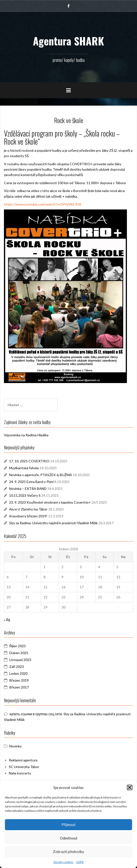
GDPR (80, 862)
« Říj (7, 620)
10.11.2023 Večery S (25, 495)
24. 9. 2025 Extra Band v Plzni (31, 482)
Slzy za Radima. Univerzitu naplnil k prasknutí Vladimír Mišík (53, 523)
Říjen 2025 (18, 646)
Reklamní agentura (23, 760)
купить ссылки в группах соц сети (36, 714)
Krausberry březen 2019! (28, 516)
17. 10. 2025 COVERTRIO (29, 461)
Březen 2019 (19, 680)
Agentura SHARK (68, 41)
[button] (130, 787)
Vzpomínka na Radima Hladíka (26, 435)
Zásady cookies (63, 862)
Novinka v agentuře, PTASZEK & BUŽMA (41, 475)
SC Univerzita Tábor (24, 767)
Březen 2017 (19, 687)
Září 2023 (17, 667)
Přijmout (68, 825)
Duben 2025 (19, 653)
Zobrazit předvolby (68, 852)
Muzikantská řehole (24, 468)
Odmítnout (69, 838)
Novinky (15, 746)
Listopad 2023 (20, 660)
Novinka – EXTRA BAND (28, 489)
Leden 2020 (18, 673)
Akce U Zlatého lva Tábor (28, 509)
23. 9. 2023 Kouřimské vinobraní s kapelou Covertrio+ (50, 502)
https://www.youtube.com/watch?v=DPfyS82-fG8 (43, 204)
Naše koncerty (20, 773)
